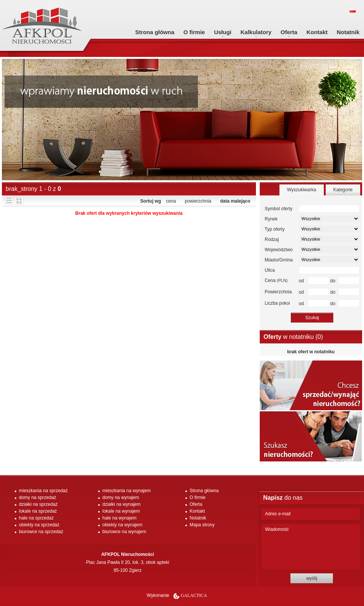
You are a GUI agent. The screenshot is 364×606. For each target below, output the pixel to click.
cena (171, 201)
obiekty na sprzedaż (39, 525)
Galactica (194, 595)
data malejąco (235, 201)
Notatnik (348, 32)
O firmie (194, 32)
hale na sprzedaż (36, 518)
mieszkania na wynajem (126, 491)
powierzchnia (198, 201)
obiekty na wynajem (122, 525)
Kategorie (343, 190)
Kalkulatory (256, 32)
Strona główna (155, 32)
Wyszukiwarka (302, 190)
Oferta (289, 32)
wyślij (312, 578)
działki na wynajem (122, 504)
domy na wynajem (121, 497)
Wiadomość (311, 546)
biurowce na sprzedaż (41, 532)
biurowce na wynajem (124, 532)
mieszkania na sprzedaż (43, 491)
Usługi (223, 32)
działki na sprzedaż (38, 504)
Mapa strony (202, 525)
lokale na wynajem (121, 511)
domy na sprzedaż (38, 497)
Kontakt (317, 32)
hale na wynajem (119, 518)
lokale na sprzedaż (38, 511)
